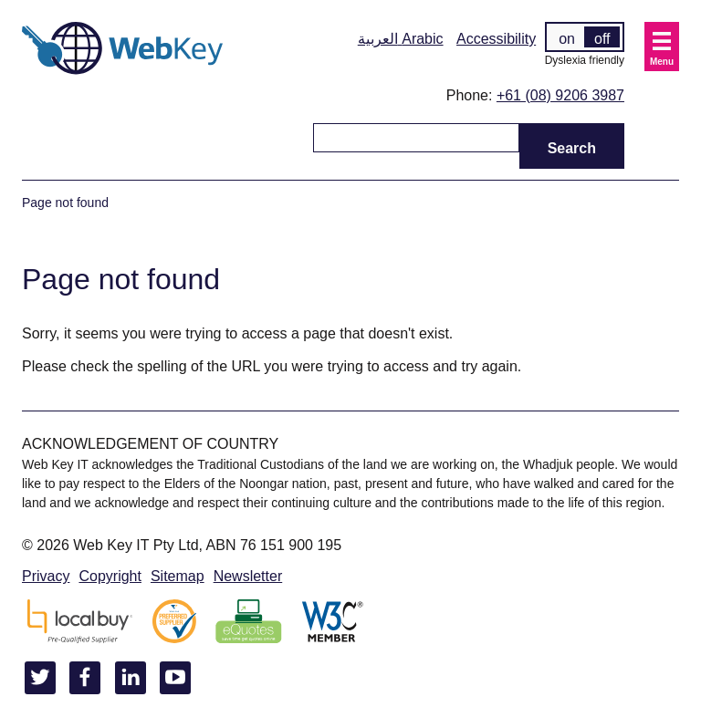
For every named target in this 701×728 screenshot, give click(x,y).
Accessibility (496, 39)
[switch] (585, 37)
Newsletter (248, 576)
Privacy (46, 576)
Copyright (110, 576)
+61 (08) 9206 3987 (560, 95)
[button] (662, 47)
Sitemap (178, 576)
